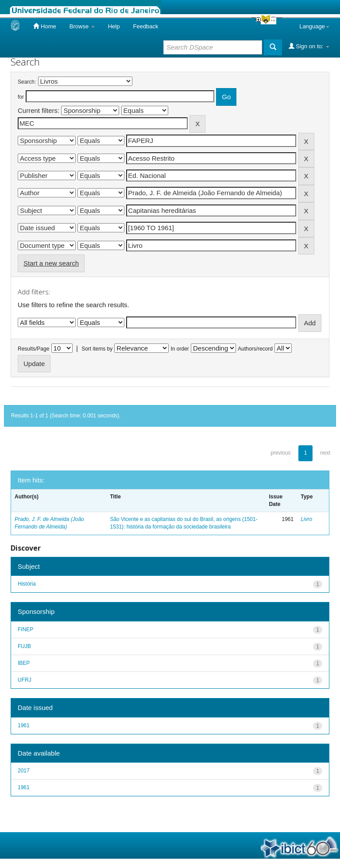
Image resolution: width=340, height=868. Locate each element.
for (21, 97)
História (27, 584)
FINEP (25, 629)
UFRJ (25, 680)
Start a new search (51, 263)
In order (180, 349)
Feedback (145, 26)
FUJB (24, 646)
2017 (24, 771)
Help (114, 26)
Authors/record (255, 349)
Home (44, 26)
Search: (27, 82)
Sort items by (97, 349)
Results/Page (33, 349)
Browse (82, 26)
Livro (306, 519)
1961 (24, 725)
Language (314, 26)
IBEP (24, 663)
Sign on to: (309, 46)
